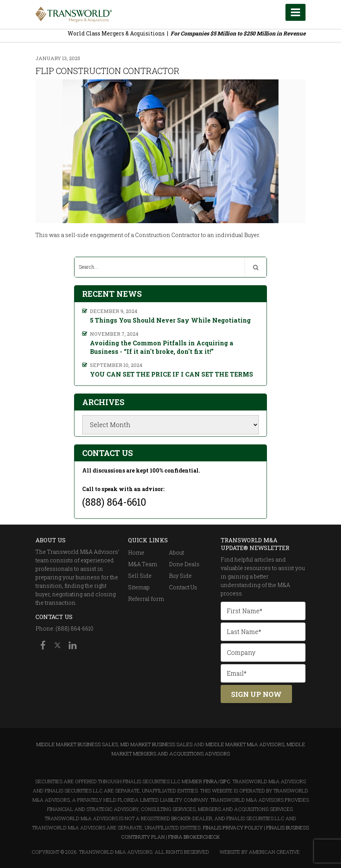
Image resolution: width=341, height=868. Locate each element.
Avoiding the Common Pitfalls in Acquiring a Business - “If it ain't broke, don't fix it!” (162, 347)
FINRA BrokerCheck (194, 837)
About (176, 553)
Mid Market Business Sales (156, 744)
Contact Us (183, 587)
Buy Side (180, 576)
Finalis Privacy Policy (233, 828)
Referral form (146, 599)
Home (136, 553)
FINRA (210, 781)
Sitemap (139, 587)
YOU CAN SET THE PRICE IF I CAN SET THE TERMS (171, 374)
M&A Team (143, 564)
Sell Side (140, 576)
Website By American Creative (260, 852)
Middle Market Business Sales (77, 744)
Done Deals (184, 564)
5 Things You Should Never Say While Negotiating (170, 320)
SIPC (225, 781)
